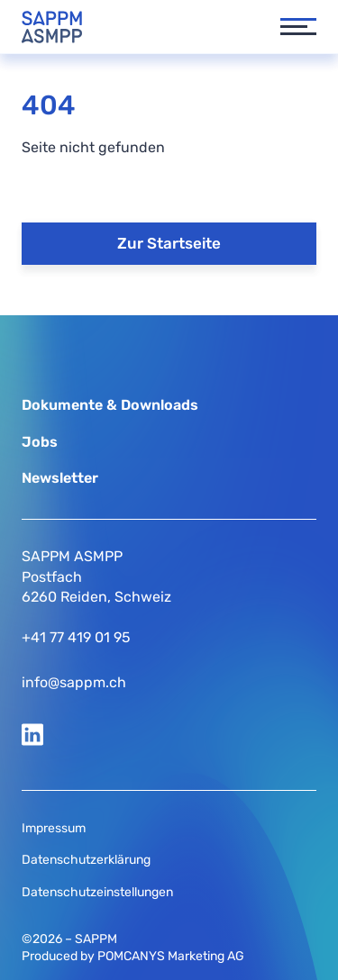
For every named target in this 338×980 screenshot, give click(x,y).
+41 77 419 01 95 (76, 637)
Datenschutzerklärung (86, 860)
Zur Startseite (169, 243)
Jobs (40, 442)
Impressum (54, 828)
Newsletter (60, 478)
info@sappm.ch (74, 682)
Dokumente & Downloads (110, 405)
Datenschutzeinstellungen (97, 892)
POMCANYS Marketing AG (171, 956)
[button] (289, 27)
